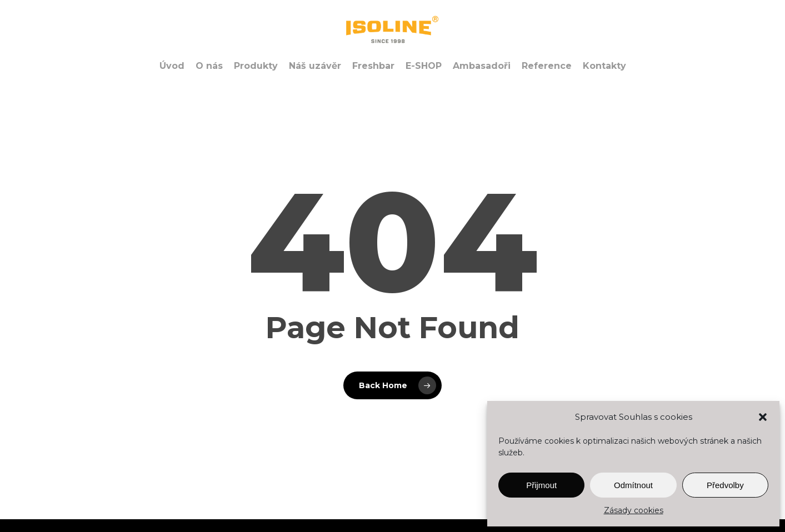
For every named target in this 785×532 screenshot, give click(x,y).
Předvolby (725, 485)
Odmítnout (633, 485)
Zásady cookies (634, 510)
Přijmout (541, 485)
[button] (763, 417)
